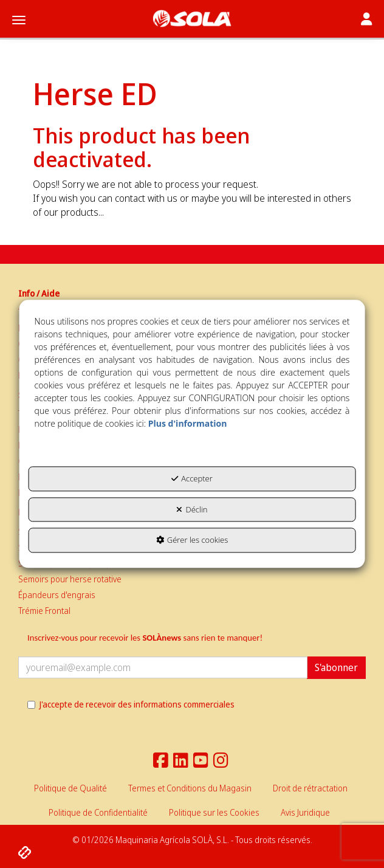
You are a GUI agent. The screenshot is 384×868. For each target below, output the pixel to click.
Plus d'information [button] (188, 424)
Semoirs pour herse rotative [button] (70, 579)
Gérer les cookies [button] (192, 540)
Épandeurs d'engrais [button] (57, 595)
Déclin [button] (192, 509)
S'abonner (336, 667)
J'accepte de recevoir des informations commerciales (131, 704)
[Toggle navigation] (366, 20)
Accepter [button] (192, 479)
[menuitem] (192, 579)
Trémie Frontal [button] (44, 611)
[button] (192, 19)
